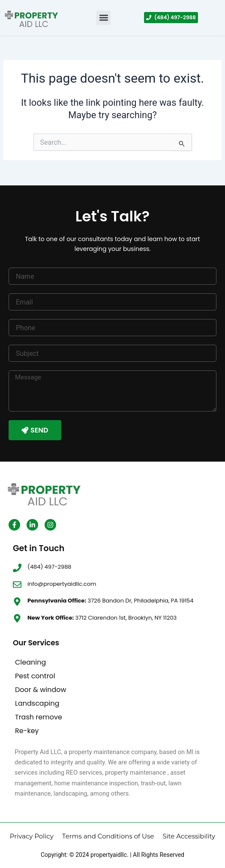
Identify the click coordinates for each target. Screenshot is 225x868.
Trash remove (39, 717)
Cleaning (30, 662)
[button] (103, 18)
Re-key (27, 731)
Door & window (41, 690)
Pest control (35, 676)
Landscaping (37, 703)
